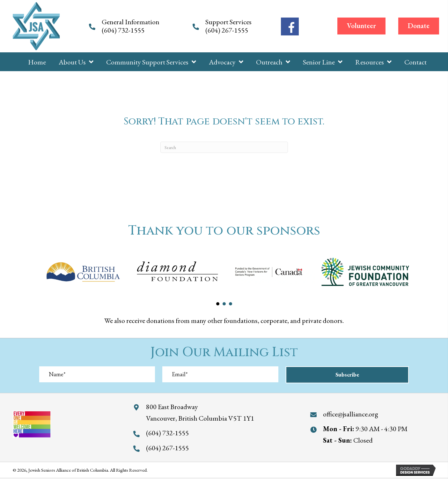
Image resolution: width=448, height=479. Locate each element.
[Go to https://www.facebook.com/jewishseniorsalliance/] (290, 26)
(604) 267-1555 (227, 30)
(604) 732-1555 (124, 30)
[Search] (224, 147)
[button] (361, 26)
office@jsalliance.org (351, 414)
